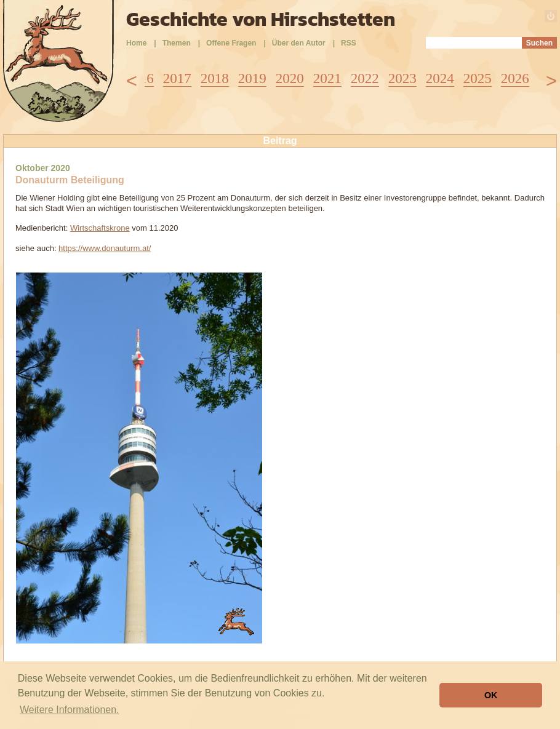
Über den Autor (299, 43)
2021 (327, 78)
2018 (215, 78)
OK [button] (491, 695)
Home (136, 43)
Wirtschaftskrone (100, 228)
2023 (402, 78)
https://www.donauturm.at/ (105, 248)
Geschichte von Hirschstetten (261, 19)
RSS (349, 43)
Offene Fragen (231, 43)
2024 (440, 78)
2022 (365, 78)
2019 (252, 78)
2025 (478, 78)
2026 (515, 78)
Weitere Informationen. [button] (70, 710)
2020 (290, 78)
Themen (177, 43)
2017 (177, 78)
